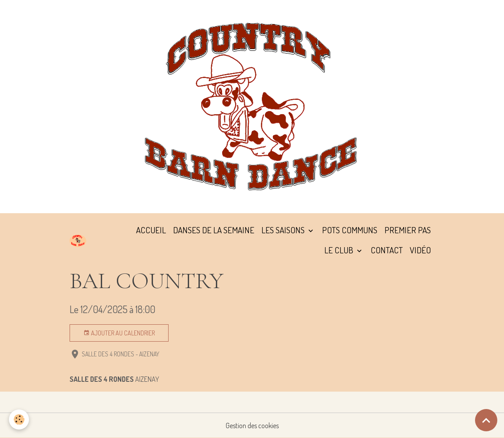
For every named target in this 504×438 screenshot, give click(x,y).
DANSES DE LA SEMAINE (214, 230)
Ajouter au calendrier (119, 333)
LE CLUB (340, 250)
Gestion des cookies (252, 426)
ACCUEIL (151, 230)
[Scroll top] (486, 420)
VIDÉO (420, 250)
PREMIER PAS (408, 230)
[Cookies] (19, 419)
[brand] (78, 240)
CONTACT (387, 250)
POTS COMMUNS (350, 230)
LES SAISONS (284, 230)
